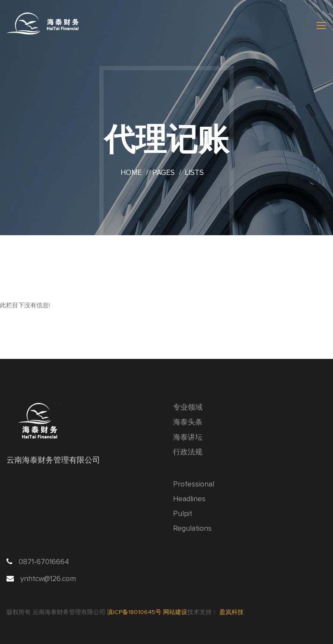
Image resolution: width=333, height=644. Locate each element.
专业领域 (188, 408)
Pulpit (183, 514)
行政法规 (188, 452)
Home (131, 173)
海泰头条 (188, 422)
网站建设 (175, 612)
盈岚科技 (232, 612)
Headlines (189, 499)
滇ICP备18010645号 (135, 612)
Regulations (192, 529)
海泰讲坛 (188, 438)
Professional (194, 485)
